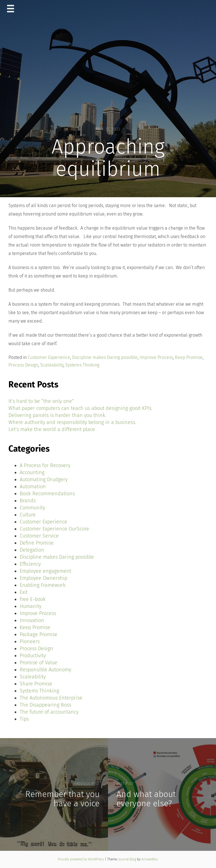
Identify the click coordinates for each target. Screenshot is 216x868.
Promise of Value (39, 663)
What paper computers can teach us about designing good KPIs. (80, 408)
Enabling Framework (43, 585)
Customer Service (39, 536)
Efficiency (30, 564)
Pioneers (30, 641)
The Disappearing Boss (45, 705)
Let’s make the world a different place (52, 429)
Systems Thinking (82, 365)
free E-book (33, 599)
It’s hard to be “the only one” (41, 401)
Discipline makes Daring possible (105, 357)
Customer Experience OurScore (54, 529)
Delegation (32, 550)
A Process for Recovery (45, 465)
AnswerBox (150, 859)
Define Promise (37, 543)
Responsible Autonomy (45, 670)
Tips (24, 719)
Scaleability (52, 365)
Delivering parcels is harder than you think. (57, 415)
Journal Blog (128, 859)
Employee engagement (45, 571)
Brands (28, 501)
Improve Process (156, 357)
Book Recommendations (47, 494)
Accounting (32, 472)
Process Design (23, 365)
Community (32, 508)
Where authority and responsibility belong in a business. (72, 422)
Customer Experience (49, 357)
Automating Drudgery (44, 479)
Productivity (33, 656)
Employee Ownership (43, 578)
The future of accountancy (49, 712)
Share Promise (36, 684)
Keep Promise (189, 357)
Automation (33, 487)
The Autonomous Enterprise (51, 698)
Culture (28, 515)
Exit (24, 592)
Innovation (32, 620)
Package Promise (39, 634)
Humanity (31, 606)
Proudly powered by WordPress (81, 859)
